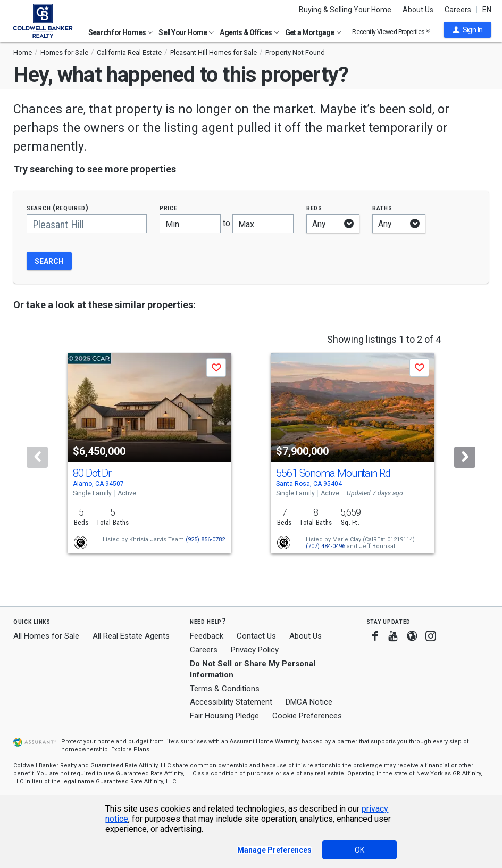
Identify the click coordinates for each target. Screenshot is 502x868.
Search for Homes (120, 32)
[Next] (465, 457)
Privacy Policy (255, 650)
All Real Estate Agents (131, 636)
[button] (467, 30)
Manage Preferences (274, 850)
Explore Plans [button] (130, 750)
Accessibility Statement (231, 702)
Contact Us (256, 636)
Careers (458, 10)
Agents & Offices (249, 32)
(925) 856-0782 (205, 539)
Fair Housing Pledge (224, 716)
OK (359, 850)
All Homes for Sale (46, 636)
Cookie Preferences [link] (307, 716)
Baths (382, 208)
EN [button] (487, 10)
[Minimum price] (190, 224)
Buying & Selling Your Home (345, 10)
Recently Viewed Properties (391, 32)
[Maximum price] (263, 224)
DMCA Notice (309, 702)
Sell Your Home (186, 32)
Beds (314, 208)
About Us (418, 10)
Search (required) (58, 208)
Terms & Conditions (225, 689)
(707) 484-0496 (325, 546)
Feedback (207, 636)
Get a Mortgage (313, 32)
